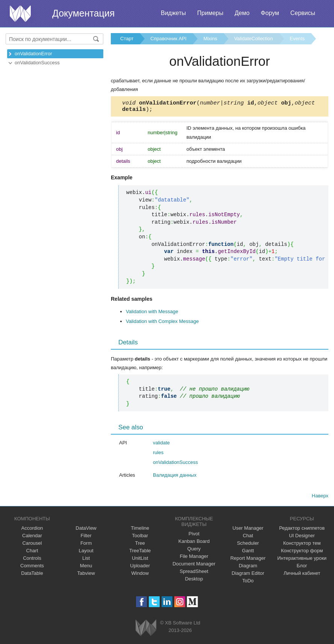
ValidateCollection (253, 39)
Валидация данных (175, 477)
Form (86, 545)
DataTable (32, 575)
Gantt (248, 553)
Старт (127, 39)
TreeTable (140, 553)
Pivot (194, 536)
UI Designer (302, 538)
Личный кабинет (302, 575)
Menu (86, 568)
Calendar (32, 538)
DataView (86, 530)
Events (297, 39)
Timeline (140, 530)
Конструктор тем (302, 545)
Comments (32, 568)
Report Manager (248, 560)
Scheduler (248, 545)
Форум (270, 13)
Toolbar (140, 538)
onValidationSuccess (37, 63)
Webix (146, 630)
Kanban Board (194, 543)
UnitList (140, 560)
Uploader (140, 568)
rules (158, 455)
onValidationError (33, 54)
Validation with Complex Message (162, 324)
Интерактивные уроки (302, 560)
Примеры (210, 13)
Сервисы (303, 13)
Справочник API (168, 39)
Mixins (210, 39)
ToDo (248, 583)
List (86, 560)
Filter (86, 538)
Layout (86, 553)
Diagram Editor (248, 575)
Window (140, 575)
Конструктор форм (302, 553)
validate (161, 445)
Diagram (248, 568)
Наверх (320, 498)
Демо (242, 13)
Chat (248, 538)
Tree (140, 545)
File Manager (194, 558)
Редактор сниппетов (302, 530)
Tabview (86, 575)
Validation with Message (152, 314)
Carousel (32, 545)
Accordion (32, 530)
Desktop (194, 581)
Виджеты (173, 13)
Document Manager (194, 566)
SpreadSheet (194, 574)
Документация (83, 13)
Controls (32, 560)
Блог (302, 568)
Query (194, 551)
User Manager (248, 530)
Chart (32, 553)
